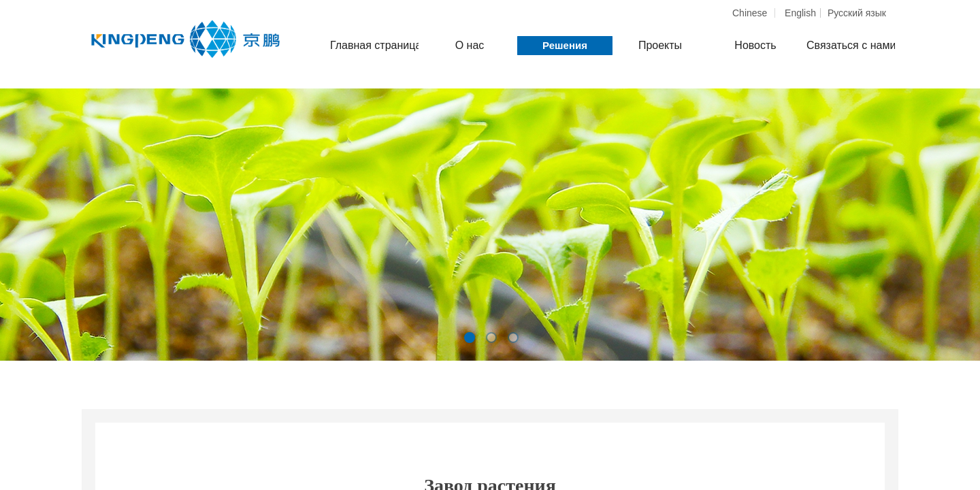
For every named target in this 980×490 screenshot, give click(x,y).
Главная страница (374, 45)
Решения (565, 45)
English (800, 13)
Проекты (660, 45)
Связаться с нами (851, 45)
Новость (755, 45)
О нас (470, 45)
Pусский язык (857, 13)
